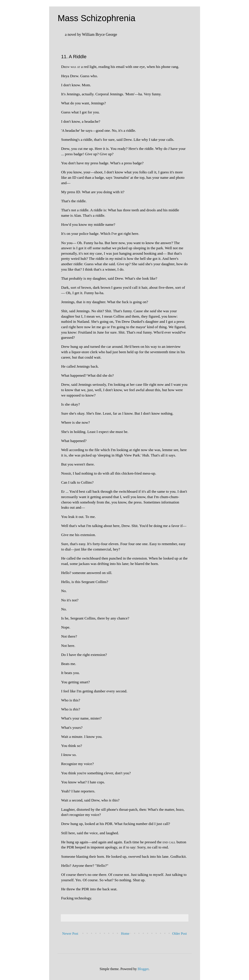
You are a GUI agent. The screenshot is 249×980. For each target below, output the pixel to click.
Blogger (143, 969)
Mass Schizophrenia (97, 18)
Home (125, 934)
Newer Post (70, 934)
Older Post (180, 934)
